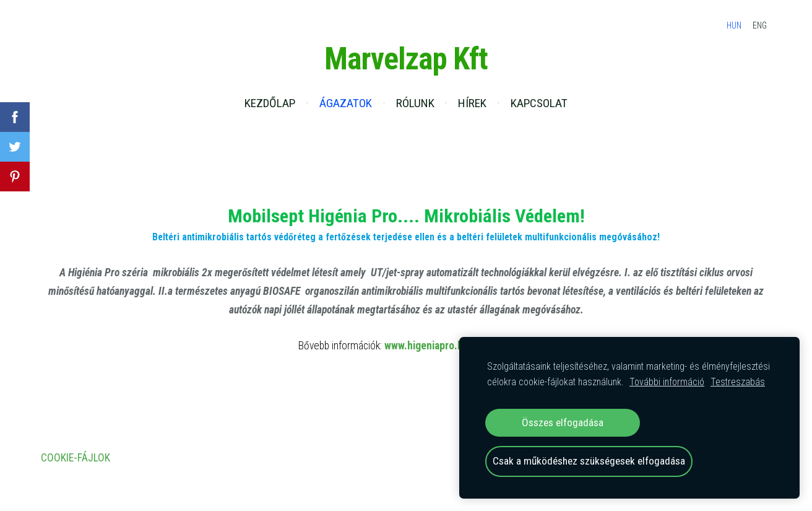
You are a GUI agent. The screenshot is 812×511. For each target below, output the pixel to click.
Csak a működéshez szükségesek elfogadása (589, 461)
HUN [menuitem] (734, 25)
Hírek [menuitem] (472, 103)
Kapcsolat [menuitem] (539, 103)
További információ (667, 382)
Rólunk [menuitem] (415, 103)
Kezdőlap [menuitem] (270, 103)
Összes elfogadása (563, 422)
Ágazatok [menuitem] (346, 103)
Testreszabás (738, 382)
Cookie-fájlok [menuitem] (76, 458)
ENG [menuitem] (760, 25)
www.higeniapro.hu (426, 346)
